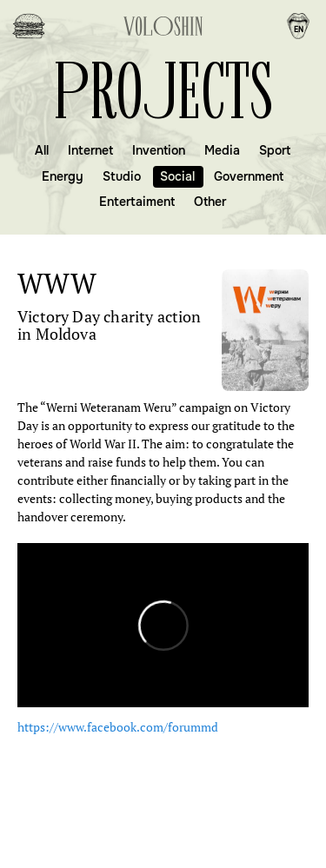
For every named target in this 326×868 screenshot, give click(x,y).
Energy (63, 176)
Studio (122, 176)
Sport (275, 150)
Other (210, 202)
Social (177, 176)
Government (249, 176)
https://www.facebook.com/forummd (118, 727)
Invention (159, 150)
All (42, 150)
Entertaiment (137, 202)
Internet (90, 150)
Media (222, 150)
